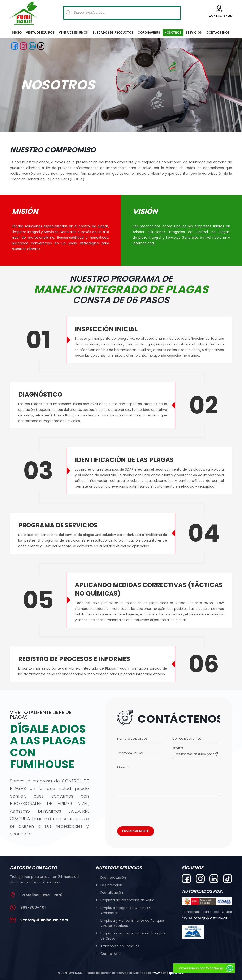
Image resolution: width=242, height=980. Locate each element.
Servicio (178, 748)
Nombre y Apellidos (132, 739)
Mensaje (124, 767)
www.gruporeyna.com (212, 917)
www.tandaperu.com (169, 973)
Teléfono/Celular (130, 753)
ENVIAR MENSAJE (136, 831)
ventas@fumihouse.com (44, 920)
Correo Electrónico (187, 739)
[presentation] (153, 810)
